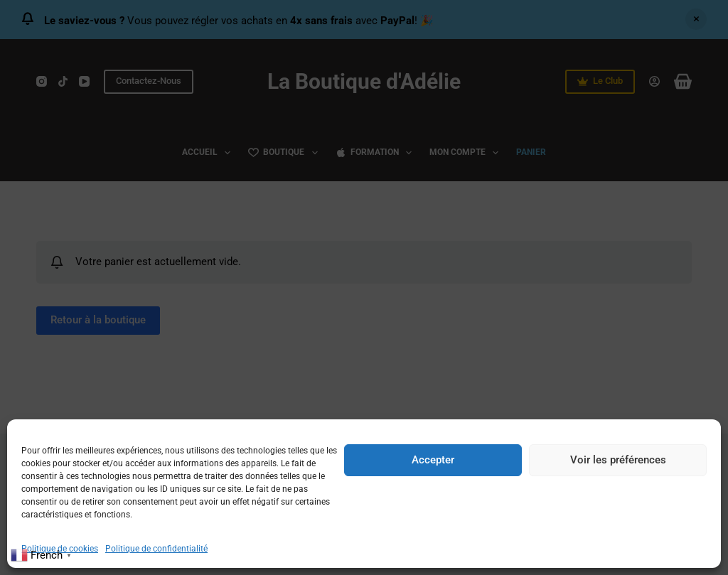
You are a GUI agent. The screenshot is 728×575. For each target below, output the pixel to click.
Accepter (433, 460)
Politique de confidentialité (156, 549)
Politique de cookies (60, 549)
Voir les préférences (618, 460)
